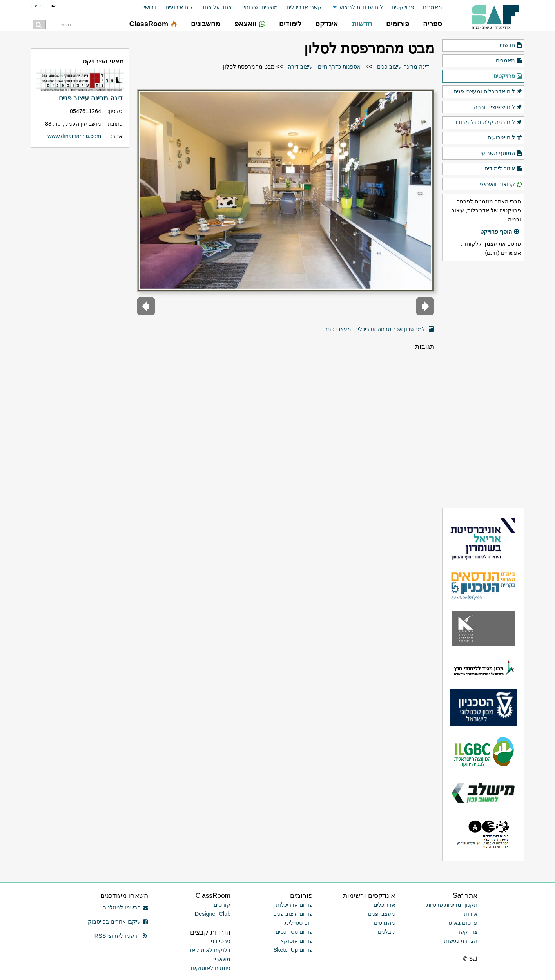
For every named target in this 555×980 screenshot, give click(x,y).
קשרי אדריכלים (304, 7)
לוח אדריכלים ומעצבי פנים (488, 92)
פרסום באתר (462, 923)
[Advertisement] (483, 384)
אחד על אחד (217, 7)
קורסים (222, 905)
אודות (471, 914)
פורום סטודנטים (294, 932)
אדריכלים (384, 905)
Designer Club (213, 914)
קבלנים (386, 932)
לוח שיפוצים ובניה (498, 107)
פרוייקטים (403, 7)
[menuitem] (428, 7)
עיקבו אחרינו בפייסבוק (118, 922)
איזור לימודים (503, 169)
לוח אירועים (179, 7)
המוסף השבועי (501, 154)
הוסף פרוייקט (500, 232)
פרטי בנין (220, 941)
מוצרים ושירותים (259, 7)
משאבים (221, 959)
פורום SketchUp (293, 950)
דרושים (149, 7)
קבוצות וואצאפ (501, 185)
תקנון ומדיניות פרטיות (452, 905)
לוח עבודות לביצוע (361, 7)
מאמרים (433, 7)
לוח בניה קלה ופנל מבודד (488, 123)
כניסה (36, 5)
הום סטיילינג (298, 923)
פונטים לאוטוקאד (210, 968)
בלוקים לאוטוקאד (209, 950)
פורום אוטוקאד (295, 941)
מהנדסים (385, 923)
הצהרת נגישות (461, 941)
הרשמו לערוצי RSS (121, 936)
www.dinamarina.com (74, 136)
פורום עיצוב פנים (293, 914)
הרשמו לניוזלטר (126, 908)
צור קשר (467, 932)
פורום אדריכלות (294, 905)
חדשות (511, 45)
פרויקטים (508, 76)
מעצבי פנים (382, 914)
